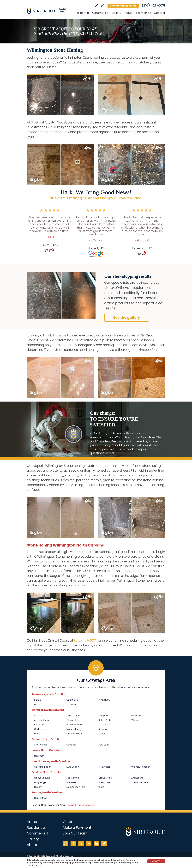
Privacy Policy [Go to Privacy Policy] (118, 860)
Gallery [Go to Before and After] (116, 13)
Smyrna (103, 729)
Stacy (102, 734)
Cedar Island (41, 729)
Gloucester (72, 720)
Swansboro (137, 715)
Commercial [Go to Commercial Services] (101, 13)
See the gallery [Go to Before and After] (127, 318)
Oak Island (72, 700)
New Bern (104, 745)
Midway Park (105, 778)
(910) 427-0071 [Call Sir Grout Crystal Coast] (153, 5)
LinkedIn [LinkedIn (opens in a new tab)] (96, 843)
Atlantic (38, 715)
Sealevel (103, 725)
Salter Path (105, 720)
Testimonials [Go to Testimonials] (143, 13)
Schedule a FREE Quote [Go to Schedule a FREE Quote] (123, 6)
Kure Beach (73, 767)
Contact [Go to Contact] (160, 13)
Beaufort (39, 725)
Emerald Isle (73, 715)
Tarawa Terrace (140, 782)
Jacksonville (73, 778)
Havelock (71, 745)
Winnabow (104, 700)
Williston (135, 720)
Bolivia (38, 700)
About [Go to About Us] (128, 13)
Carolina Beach (43, 767)
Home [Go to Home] (32, 822)
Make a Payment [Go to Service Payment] (77, 828)
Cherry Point (41, 745)
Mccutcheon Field (76, 787)
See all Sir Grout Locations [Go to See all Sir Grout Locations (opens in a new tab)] (81, 805)
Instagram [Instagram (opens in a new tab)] (66, 843)
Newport (103, 715)
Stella (101, 787)
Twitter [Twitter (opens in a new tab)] (81, 843)
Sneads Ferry (106, 782)
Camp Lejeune (42, 778)
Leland (38, 704)
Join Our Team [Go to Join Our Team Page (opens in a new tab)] (75, 833)
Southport (72, 704)
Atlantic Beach (42, 720)
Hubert (38, 787)
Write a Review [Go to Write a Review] (97, 5)
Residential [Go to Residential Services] (82, 13)
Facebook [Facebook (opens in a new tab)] (73, 843)
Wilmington (105, 767)
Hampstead (41, 798)
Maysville (71, 782)
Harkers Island (74, 725)
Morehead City (74, 734)
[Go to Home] (49, 11)
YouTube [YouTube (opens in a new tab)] (89, 843)
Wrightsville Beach (141, 767)
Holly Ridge (40, 782)
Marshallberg (74, 729)
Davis (37, 734)
